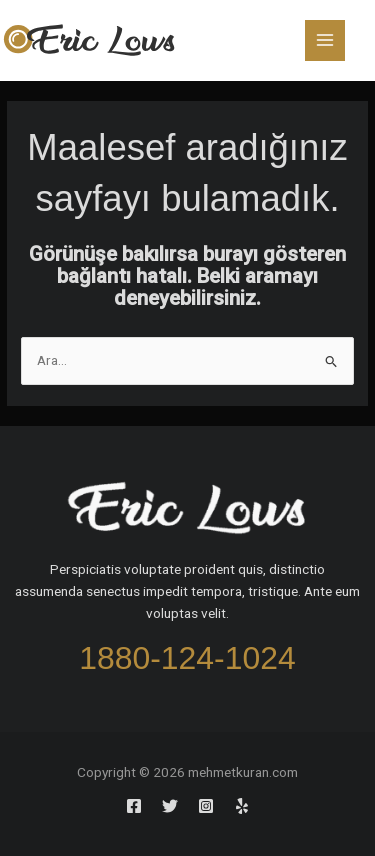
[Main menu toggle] (325, 40)
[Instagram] (206, 806)
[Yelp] (242, 806)
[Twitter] (170, 806)
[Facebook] (134, 806)
